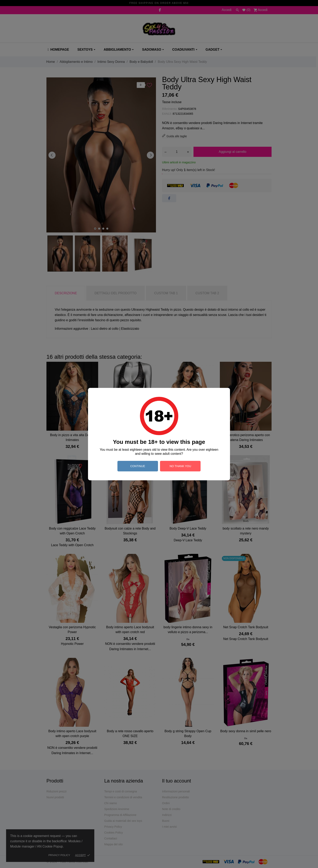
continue (138, 466)
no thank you (180, 466)
